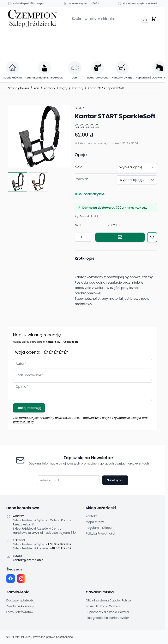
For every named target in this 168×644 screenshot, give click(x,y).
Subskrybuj (115, 480)
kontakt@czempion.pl (29, 560)
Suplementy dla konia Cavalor (108, 612)
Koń (36, 88)
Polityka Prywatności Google (121, 418)
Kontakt (91, 516)
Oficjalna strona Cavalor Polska (108, 600)
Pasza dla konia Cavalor (103, 606)
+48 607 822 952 (59, 544)
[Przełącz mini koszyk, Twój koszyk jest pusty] (154, 19)
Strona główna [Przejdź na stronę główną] (19, 88)
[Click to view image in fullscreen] (39, 136)
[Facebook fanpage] (11, 579)
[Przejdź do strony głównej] (32, 19)
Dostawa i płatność (20, 600)
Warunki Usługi (24, 422)
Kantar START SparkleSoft (106, 88)
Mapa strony (95, 522)
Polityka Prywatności (101, 533)
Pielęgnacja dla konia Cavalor (107, 618)
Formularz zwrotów (20, 612)
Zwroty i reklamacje (20, 606)
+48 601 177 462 (60, 548)
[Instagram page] (21, 579)
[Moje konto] (145, 19)
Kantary (78, 88)
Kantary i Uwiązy (56, 88)
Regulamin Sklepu (99, 528)
